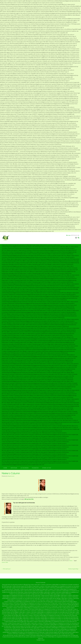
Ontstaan (14, 468)
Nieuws (71, 561)
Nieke (7, 562)
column (3, 562)
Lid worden (25, 468)
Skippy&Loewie (11, 476)
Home (5, 468)
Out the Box (43, 583)
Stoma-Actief (47, 468)
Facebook (35, 468)
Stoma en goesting (74, 569)
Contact (43, 640)
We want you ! (6, 569)
